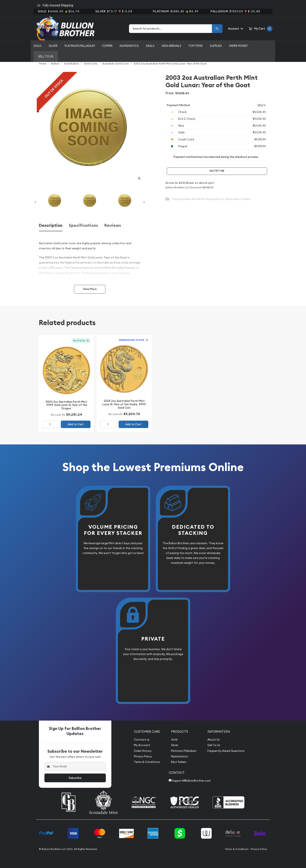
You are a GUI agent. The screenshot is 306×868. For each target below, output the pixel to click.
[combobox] (171, 29)
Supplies (216, 46)
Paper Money (239, 46)
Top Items (195, 46)
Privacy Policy (143, 756)
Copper (107, 46)
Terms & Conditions (147, 762)
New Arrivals (171, 46)
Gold (38, 46)
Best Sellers (179, 762)
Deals (150, 46)
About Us (214, 740)
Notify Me (217, 171)
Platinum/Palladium (80, 46)
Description (51, 225)
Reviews (113, 225)
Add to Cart (76, 424)
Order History (143, 751)
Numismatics (129, 46)
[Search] (217, 29)
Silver (53, 46)
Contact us (142, 740)
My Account (142, 745)
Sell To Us (214, 745)
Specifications (83, 225)
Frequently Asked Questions (226, 751)
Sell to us (46, 56)
